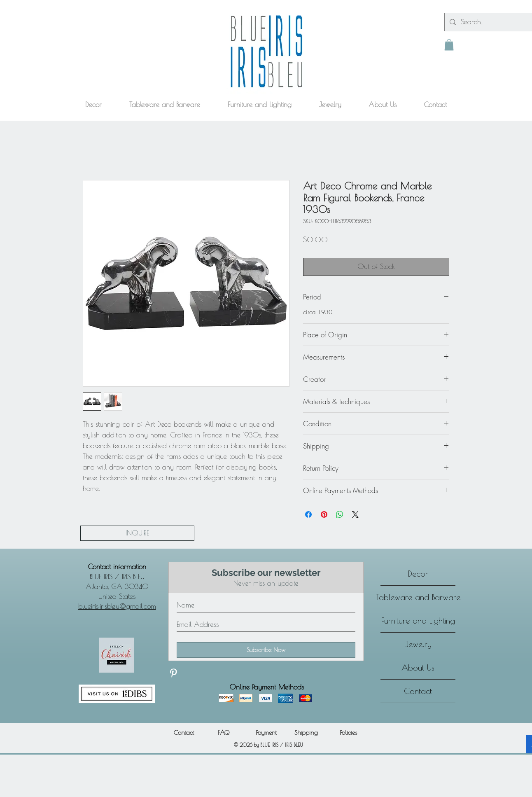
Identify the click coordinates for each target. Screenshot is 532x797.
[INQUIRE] (137, 533)
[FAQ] (223, 733)
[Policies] (348, 733)
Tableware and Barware (418, 597)
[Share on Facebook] (308, 514)
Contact (418, 691)
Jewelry (418, 644)
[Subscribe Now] (266, 650)
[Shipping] (306, 733)
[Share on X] (355, 514)
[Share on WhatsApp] (340, 514)
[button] (449, 45)
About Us (418, 667)
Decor (418, 574)
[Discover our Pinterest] (173, 673)
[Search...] (493, 22)
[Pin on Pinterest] (324, 514)
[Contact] (184, 733)
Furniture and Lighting (418, 621)
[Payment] (266, 733)
